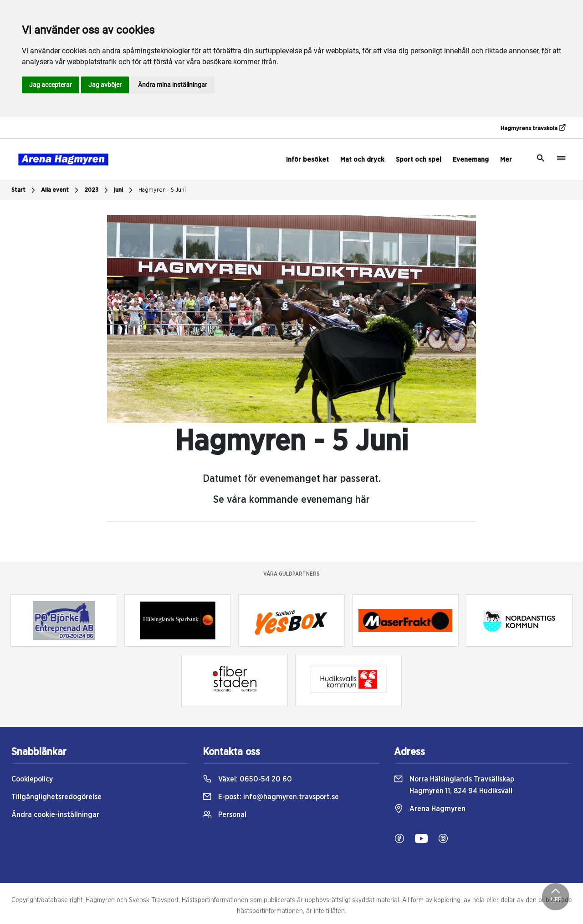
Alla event (61, 190)
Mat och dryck (362, 160)
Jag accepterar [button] (51, 85)
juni (124, 190)
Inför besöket (307, 160)
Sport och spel (419, 160)
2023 (97, 190)
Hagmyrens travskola (533, 128)
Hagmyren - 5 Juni (162, 190)
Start (24, 190)
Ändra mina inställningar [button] (173, 85)
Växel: (247, 779)
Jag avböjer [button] (105, 85)
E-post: (271, 797)
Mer (506, 160)
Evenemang (471, 160)
